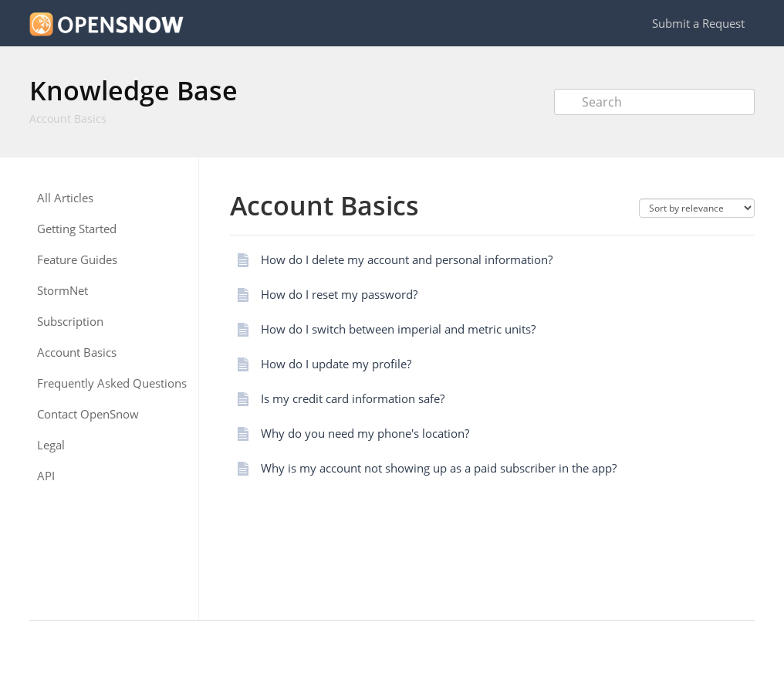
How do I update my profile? (336, 364)
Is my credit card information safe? (353, 398)
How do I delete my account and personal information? (407, 259)
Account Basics (68, 119)
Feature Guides (77, 260)
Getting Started (77, 229)
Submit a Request (698, 23)
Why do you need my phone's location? (365, 433)
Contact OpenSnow (88, 414)
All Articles (65, 198)
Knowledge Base (133, 90)
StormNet (63, 291)
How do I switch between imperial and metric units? (398, 329)
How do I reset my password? (339, 294)
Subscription (70, 322)
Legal (51, 445)
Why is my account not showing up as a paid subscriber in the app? (439, 468)
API (46, 476)
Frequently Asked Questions (112, 383)
